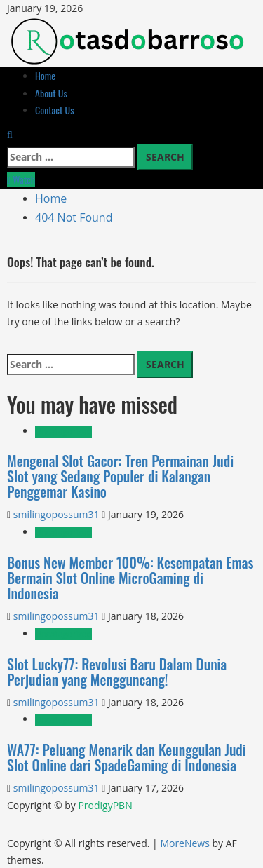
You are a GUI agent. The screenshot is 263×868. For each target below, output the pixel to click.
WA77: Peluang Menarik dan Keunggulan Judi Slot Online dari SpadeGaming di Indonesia (127, 757)
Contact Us (54, 110)
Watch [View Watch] (21, 179)
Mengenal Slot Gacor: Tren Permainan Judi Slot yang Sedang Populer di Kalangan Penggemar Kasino (120, 476)
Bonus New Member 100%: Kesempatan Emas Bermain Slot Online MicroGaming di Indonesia (130, 578)
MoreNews (185, 843)
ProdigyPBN (105, 805)
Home (45, 75)
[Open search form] (10, 134)
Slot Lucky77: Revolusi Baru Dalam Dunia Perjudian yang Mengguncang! (117, 672)
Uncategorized (63, 432)
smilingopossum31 (58, 514)
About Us (51, 93)
